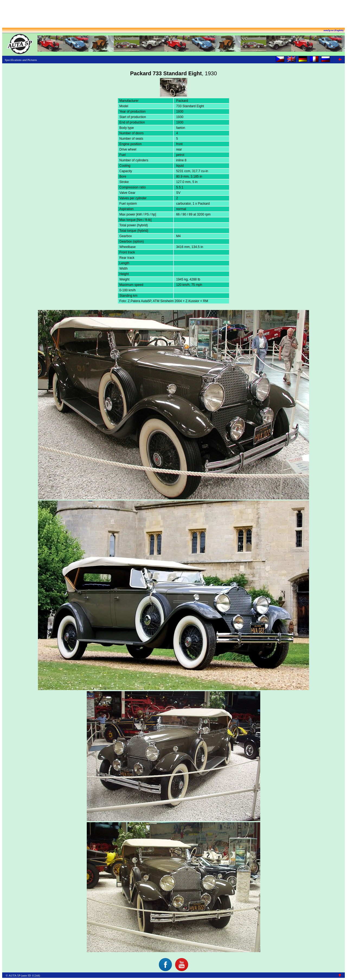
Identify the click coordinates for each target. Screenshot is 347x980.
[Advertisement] (173, 14)
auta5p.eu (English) (333, 30)
